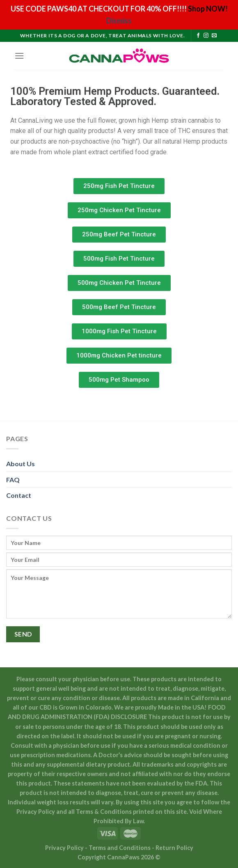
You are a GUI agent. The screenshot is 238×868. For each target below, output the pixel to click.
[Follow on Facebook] (198, 36)
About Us (21, 464)
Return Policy (174, 848)
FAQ (13, 480)
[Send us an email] (214, 36)
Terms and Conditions (120, 848)
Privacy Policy (65, 848)
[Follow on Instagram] (206, 36)
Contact (19, 495)
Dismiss (119, 21)
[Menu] (19, 56)
